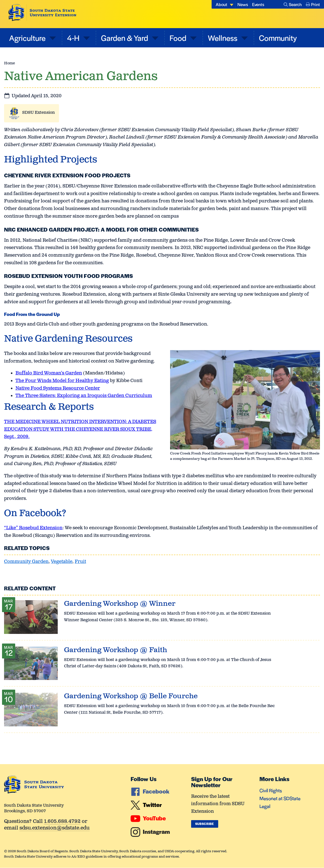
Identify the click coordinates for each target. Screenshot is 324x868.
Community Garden (26, 562)
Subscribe (205, 824)
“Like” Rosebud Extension (33, 528)
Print (313, 4)
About (221, 4)
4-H (74, 38)
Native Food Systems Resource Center (58, 388)
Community (278, 38)
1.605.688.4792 (62, 822)
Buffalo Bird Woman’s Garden (49, 373)
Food (179, 38)
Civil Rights (271, 790)
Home (9, 63)
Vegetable (62, 562)
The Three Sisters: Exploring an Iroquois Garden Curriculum (84, 396)
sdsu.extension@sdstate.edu (55, 828)
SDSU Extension (39, 113)
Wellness (223, 38)
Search (293, 4)
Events (258, 4)
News (243, 4)
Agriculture (28, 38)
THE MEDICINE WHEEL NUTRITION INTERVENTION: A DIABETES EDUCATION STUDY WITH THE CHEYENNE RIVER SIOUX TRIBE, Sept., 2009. (80, 429)
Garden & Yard (125, 38)
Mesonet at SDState (280, 798)
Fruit (80, 562)
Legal (265, 806)
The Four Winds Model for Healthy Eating (62, 381)
